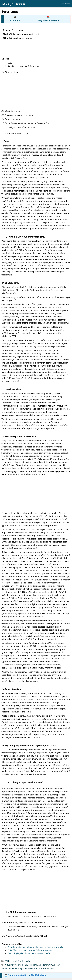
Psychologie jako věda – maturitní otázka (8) (29, 953)
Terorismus (48, 968)
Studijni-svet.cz (14, 4)
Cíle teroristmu (46, 965)
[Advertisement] (36, 92)
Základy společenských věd (18, 961)
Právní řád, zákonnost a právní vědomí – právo (30, 950)
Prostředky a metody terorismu (27, 968)
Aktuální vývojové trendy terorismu (21, 965)
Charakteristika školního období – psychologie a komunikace (37, 947)
